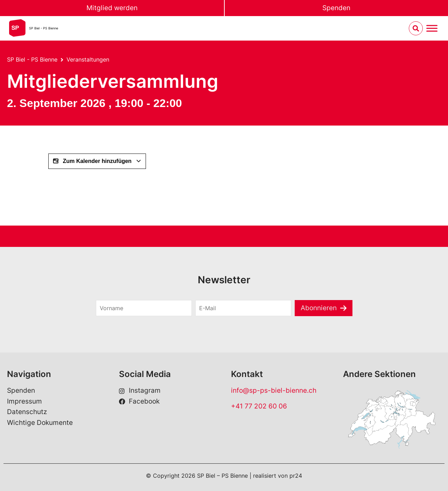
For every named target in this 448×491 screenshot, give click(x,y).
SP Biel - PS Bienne (44, 28)
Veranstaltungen (88, 59)
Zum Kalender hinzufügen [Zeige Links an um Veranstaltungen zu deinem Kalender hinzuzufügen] (97, 161)
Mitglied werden (112, 8)
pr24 (296, 476)
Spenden (336, 8)
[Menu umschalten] (432, 29)
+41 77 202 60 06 (259, 406)
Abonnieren (319, 308)
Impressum (24, 401)
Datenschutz (27, 412)
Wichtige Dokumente (40, 423)
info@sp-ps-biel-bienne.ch (274, 390)
